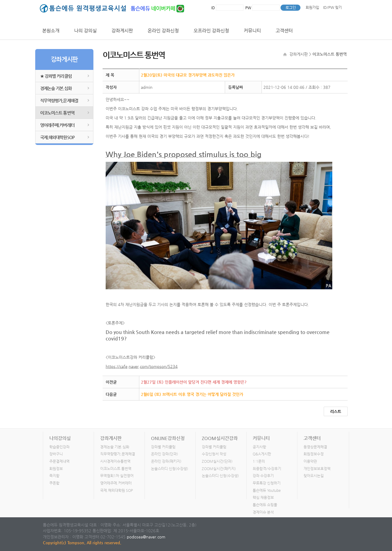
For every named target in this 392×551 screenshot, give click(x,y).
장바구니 (56, 454)
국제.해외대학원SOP (57, 137)
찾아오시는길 (314, 476)
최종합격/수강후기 (267, 469)
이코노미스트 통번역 (57, 113)
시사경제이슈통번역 (115, 461)
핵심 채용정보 (263, 497)
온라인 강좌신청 (163, 30)
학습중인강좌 (59, 447)
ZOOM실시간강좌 (220, 438)
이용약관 (310, 461)
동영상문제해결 (315, 447)
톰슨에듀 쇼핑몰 (265, 505)
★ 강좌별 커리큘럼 (56, 76)
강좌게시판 (122, 30)
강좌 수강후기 (263, 476)
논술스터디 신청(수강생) (170, 469)
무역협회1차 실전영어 (117, 476)
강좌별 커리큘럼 (163, 447)
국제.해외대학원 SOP (117, 490)
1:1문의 (259, 461)
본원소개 (51, 30)
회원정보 (56, 469)
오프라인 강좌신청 (211, 30)
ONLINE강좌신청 (168, 438)
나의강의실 (60, 438)
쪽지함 (54, 476)
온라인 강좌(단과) (164, 454)
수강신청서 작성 (214, 454)
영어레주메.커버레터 (57, 125)
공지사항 (259, 447)
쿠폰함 (54, 483)
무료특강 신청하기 (267, 483)
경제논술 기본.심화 (56, 88)
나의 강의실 (85, 30)
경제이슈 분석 (263, 512)
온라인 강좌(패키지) (166, 461)
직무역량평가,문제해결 (59, 101)
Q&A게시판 (262, 454)
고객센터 (284, 30)
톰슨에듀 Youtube (267, 490)
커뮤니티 (252, 30)
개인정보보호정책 (317, 469)
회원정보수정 (314, 454)
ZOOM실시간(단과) (217, 461)
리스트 (336, 411)
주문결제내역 (59, 461)
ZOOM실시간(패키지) (219, 469)
